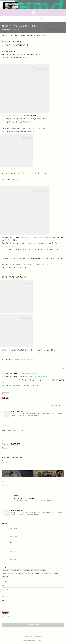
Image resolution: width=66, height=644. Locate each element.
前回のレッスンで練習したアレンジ (13, 116)
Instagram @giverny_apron (41, 18)
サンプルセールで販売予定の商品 (11, 444)
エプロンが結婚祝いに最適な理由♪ (18, 535)
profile (33, 18)
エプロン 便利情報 (28, 574)
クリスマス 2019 (14, 550)
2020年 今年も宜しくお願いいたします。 (20, 543)
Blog (22, 18)
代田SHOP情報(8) (5, 364)
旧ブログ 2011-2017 (32, 625)
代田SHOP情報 (6, 30)
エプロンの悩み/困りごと (38, 571)
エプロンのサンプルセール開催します (12, 458)
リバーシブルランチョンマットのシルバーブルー (39, 238)
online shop (27, 18)
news (5, 577)
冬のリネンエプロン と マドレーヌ (18, 558)
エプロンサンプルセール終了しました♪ (12, 430)
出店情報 (57, 574)
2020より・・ (14, 527)
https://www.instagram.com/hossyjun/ (23, 359)
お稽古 (26, 571)
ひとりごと (6, 571)
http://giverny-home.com (29, 374)
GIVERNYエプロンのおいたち (43, 574)
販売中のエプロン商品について (11, 574)
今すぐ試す (24, 7)
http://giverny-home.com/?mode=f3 (36, 377)
